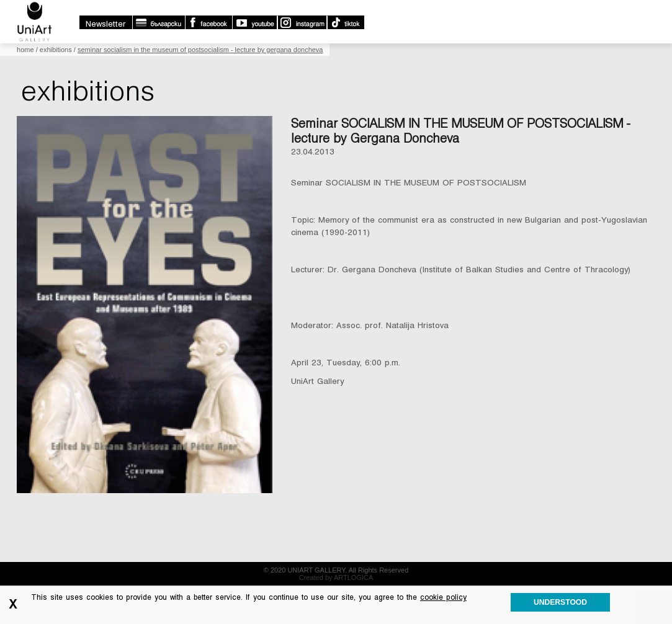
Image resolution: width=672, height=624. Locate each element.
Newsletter (106, 24)
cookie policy (443, 597)
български (159, 22)
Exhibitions (56, 50)
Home (25, 50)
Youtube (254, 22)
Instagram (302, 22)
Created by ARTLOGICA (336, 577)
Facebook (208, 22)
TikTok (345, 22)
